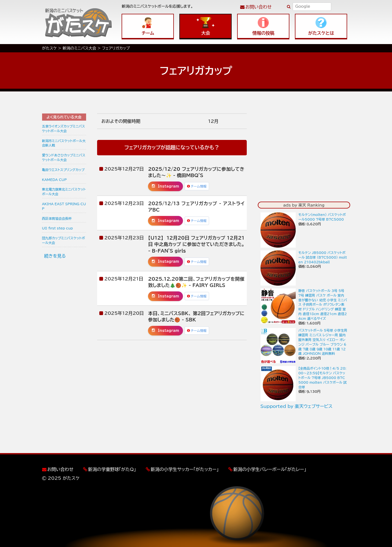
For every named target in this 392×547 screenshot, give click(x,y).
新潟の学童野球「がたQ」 (112, 469)
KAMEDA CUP (54, 180)
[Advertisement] (64, 348)
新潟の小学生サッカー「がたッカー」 (185, 469)
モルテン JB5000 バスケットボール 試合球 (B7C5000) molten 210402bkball (323, 257)
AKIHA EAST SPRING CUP (64, 206)
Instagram (165, 186)
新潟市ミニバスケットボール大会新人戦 (64, 143)
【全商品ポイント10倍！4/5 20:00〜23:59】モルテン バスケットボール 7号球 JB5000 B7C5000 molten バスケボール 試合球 (323, 377)
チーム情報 (197, 186)
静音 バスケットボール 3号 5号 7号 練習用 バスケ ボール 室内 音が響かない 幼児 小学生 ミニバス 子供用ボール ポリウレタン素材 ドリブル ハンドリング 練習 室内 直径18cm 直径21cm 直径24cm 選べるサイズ (323, 304)
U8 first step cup (57, 228)
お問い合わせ (258, 7)
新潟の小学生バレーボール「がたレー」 (270, 469)
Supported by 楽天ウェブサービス (297, 406)
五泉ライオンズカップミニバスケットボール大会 (64, 128)
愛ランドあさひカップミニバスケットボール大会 (64, 157)
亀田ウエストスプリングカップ (63, 170)
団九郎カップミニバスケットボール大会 (64, 240)
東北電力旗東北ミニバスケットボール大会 (64, 192)
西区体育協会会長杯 (57, 218)
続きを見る (55, 256)
